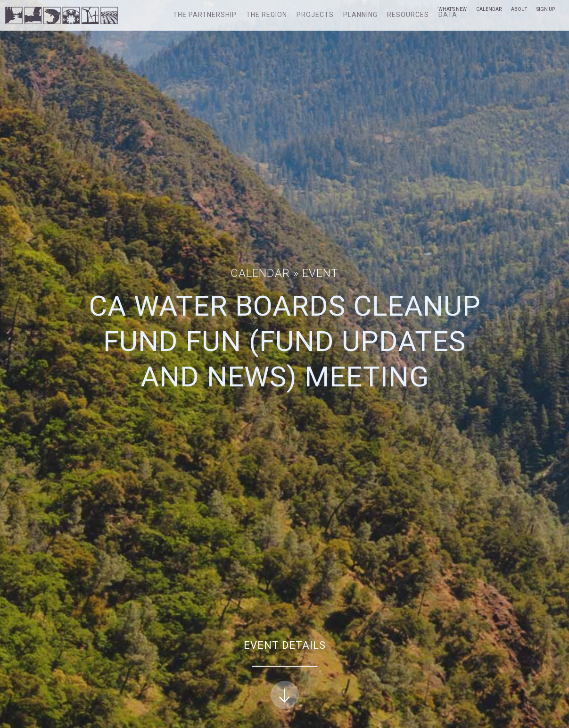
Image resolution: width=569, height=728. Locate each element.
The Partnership (205, 15)
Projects (315, 15)
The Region (267, 15)
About (519, 9)
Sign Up (546, 9)
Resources (408, 15)
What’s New (453, 9)
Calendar (489, 9)
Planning (360, 15)
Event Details (285, 674)
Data (448, 15)
